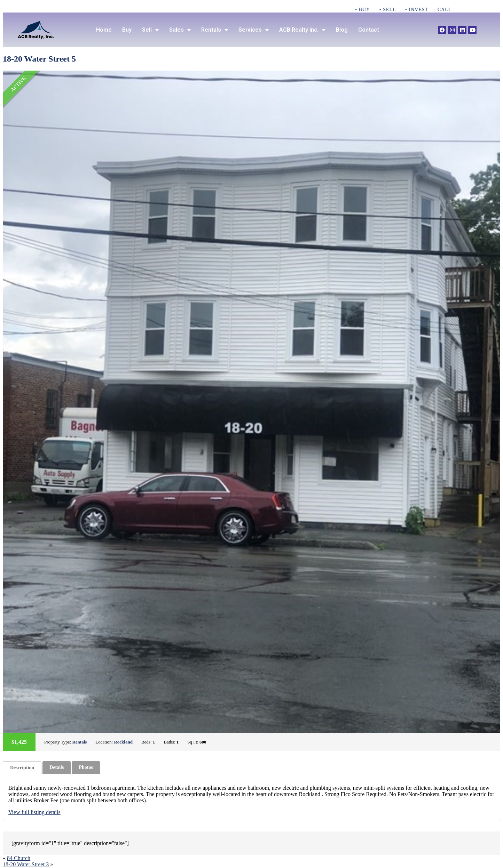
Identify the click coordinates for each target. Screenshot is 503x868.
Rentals (215, 30)
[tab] (22, 768)
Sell (150, 30)
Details (57, 767)
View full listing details (34, 812)
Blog (342, 30)
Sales (180, 30)
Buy (127, 30)
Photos (86, 767)
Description (22, 768)
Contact (369, 30)
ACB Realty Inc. (302, 30)
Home (104, 30)
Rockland (123, 742)
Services (254, 30)
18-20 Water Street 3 (26, 864)
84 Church (19, 858)
